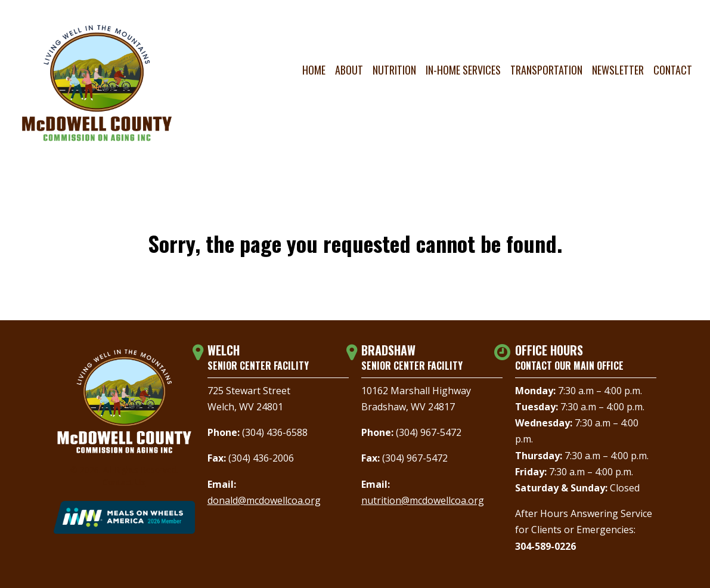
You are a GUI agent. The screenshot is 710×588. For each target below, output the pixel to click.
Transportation (546, 70)
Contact (673, 70)
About (349, 70)
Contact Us (124, 482)
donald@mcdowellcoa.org (264, 500)
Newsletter (618, 70)
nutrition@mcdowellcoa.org (423, 500)
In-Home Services (463, 70)
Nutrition (394, 70)
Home (314, 70)
